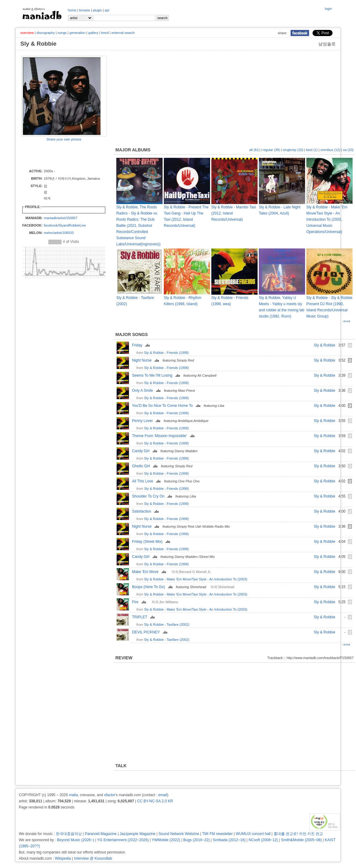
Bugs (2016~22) (197, 840)
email (163, 795)
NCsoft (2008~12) (263, 840)
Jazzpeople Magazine (138, 834)
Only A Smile (147, 391)
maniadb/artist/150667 (61, 218)
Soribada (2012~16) (229, 840)
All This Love (147, 481)
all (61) (255, 150)
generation (77, 33)
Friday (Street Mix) (152, 542)
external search (123, 33)
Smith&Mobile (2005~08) (301, 840)
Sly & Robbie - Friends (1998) (166, 353)
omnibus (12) (330, 150)
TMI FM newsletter (217, 834)
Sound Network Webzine (179, 834)
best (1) (312, 150)
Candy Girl (145, 451)
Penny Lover (147, 421)
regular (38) (271, 150)
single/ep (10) (293, 150)
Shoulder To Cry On (153, 496)
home (72, 10)
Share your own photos (64, 139)
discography (46, 33)
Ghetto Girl (145, 466)
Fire (140, 602)
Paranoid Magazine (101, 834)
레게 (47, 198)
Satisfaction (146, 511)
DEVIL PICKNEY (150, 632)
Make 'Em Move (150, 572)
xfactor (110, 795)
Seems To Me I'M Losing (157, 375)
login (328, 9)
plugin (97, 10)
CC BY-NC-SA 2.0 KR (155, 801)
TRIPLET (144, 617)
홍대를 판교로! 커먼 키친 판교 (298, 834)
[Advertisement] (57, 155)
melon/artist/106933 (59, 233)
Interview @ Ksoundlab (93, 858)
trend (105, 33)
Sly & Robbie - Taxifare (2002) (167, 624)
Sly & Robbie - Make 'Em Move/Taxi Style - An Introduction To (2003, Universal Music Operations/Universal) (327, 219)
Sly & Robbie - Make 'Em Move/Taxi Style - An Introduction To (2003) (196, 579)
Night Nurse (146, 360)
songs (62, 33)
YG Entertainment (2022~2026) (123, 840)
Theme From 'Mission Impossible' (164, 436)
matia (73, 795)
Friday (142, 345)
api (107, 10)
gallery (93, 33)
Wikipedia (63, 858)
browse (85, 10)
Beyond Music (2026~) (76, 840)
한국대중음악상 (69, 834)
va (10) (348, 150)
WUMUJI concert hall (253, 834)
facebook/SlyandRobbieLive (65, 225)
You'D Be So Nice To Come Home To (167, 406)
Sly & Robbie (324, 345)
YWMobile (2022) (166, 840)
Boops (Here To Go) (153, 587)
